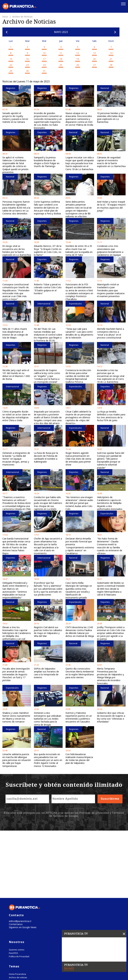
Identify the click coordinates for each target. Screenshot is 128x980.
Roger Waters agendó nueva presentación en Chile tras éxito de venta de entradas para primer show (78, 458)
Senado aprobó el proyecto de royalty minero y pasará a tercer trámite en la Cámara (15, 117)
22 (11, 64)
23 (27, 64)
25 (61, 64)
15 (11, 58)
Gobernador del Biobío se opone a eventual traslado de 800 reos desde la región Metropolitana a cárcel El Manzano (111, 588)
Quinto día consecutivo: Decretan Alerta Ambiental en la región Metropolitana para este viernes (80, 673)
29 (11, 70)
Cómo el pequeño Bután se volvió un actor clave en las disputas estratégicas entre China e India (16, 416)
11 (61, 52)
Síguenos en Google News (22, 860)
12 (78, 52)
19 (78, 58)
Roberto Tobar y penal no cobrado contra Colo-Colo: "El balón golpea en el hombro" (48, 289)
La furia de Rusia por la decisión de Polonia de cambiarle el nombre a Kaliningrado (46, 457)
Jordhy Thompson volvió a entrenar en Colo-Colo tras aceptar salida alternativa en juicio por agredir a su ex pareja (111, 633)
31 (44, 70)
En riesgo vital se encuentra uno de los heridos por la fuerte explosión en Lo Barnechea (17, 250)
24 (44, 64)
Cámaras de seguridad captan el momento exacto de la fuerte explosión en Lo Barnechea (111, 161)
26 (78, 64)
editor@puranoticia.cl (19, 854)
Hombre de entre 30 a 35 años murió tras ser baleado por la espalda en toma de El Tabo (79, 250)
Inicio (6, 16)
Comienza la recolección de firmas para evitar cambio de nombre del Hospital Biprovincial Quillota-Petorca (78, 376)
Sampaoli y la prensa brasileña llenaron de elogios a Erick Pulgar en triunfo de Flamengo (47, 161)
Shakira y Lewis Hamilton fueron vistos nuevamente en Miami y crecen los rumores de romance (16, 717)
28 (111, 64)
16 (27, 58)
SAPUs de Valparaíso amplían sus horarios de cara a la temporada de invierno (46, 673)
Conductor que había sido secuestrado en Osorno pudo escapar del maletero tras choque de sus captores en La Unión (48, 503)
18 (61, 58)
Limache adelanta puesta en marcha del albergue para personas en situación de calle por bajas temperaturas (17, 760)
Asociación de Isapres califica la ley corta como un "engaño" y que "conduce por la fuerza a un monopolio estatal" (47, 376)
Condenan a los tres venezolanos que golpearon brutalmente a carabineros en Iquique (110, 250)
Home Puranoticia (17, 907)
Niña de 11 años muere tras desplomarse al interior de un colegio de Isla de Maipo (15, 333)
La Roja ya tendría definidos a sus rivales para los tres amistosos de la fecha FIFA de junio (111, 416)
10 (44, 52)
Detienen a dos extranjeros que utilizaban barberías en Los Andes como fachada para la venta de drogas (48, 718)
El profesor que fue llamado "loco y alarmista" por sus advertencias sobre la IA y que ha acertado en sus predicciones (48, 588)
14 (111, 52)
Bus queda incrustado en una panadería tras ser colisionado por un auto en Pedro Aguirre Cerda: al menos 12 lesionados (48, 760)
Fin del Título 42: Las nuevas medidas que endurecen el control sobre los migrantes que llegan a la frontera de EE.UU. (48, 334)
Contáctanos (15, 857)
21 (111, 58)
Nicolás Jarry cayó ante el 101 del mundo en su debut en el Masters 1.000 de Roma (16, 374)
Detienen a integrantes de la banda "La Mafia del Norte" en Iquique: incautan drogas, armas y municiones (16, 458)
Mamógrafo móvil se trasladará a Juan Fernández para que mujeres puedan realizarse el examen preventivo (111, 290)
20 (94, 58)
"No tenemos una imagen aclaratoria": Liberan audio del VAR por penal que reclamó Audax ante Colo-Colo (79, 503)
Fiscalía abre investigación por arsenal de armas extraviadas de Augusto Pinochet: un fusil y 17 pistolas (16, 674)
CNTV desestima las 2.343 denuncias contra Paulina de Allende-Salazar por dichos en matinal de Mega (80, 631)
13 (94, 52)
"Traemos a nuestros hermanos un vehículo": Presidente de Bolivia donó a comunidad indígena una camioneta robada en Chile (17, 503)
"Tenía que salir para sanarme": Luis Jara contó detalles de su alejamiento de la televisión (79, 333)
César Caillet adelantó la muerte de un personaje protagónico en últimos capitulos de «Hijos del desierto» (78, 417)
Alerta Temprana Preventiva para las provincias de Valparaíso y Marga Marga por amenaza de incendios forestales (110, 675)
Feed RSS (13, 886)
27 (94, 64)
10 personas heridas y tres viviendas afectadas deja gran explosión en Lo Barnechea (111, 117)
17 (44, 58)
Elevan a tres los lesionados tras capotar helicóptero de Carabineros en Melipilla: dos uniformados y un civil (17, 633)
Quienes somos (17, 883)
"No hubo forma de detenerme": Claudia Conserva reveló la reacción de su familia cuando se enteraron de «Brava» (110, 545)
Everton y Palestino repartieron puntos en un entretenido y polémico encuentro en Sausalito (79, 717)
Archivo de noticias (18, 911)
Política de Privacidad (19, 890)
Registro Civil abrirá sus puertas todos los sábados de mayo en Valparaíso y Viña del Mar (48, 631)
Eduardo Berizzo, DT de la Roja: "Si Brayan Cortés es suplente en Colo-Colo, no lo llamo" (48, 250)
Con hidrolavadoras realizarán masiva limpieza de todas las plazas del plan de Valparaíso (79, 758)
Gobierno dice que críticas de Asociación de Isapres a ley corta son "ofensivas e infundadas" (111, 717)
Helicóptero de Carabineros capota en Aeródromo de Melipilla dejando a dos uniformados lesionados (110, 503)
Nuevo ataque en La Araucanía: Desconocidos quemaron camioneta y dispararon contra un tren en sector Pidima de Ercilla (79, 119)
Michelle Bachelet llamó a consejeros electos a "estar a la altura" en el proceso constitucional (110, 333)
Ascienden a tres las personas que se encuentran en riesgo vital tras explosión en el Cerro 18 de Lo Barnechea (111, 376)
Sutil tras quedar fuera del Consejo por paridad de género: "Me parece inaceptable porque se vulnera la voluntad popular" (111, 460)
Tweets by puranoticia (23, 920)
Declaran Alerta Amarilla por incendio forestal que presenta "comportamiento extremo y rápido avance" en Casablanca (80, 545)
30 (27, 70)
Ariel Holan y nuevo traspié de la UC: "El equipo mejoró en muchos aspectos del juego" (111, 206)
